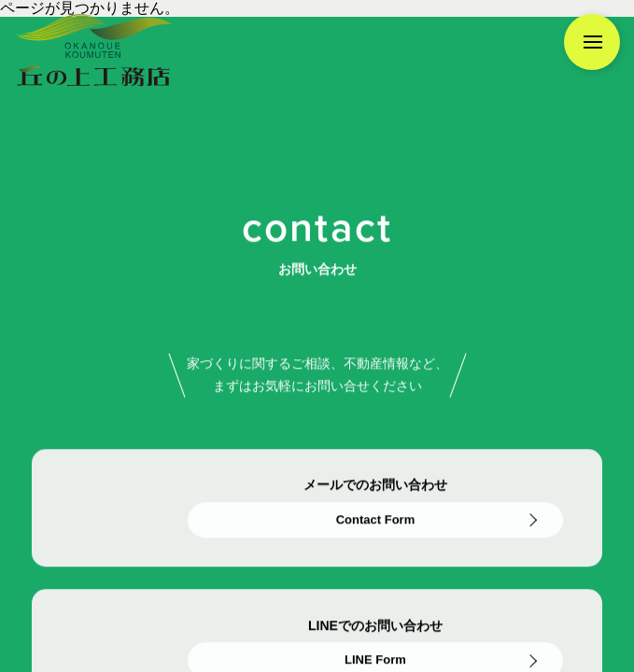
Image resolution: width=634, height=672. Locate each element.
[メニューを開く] (592, 42)
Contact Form (376, 520)
